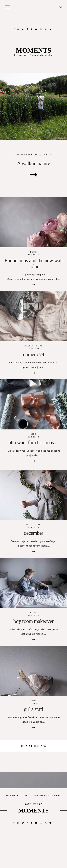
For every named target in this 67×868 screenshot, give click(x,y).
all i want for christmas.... (33, 442)
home (33, 252)
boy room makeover (33, 621)
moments (34, 50)
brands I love (34, 346)
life (17, 154)
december (33, 533)
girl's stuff (33, 709)
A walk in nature (33, 163)
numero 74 (33, 354)
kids (33, 701)
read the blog (33, 746)
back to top (34, 804)
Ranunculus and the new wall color (33, 263)
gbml (58, 796)
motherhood (29, 154)
